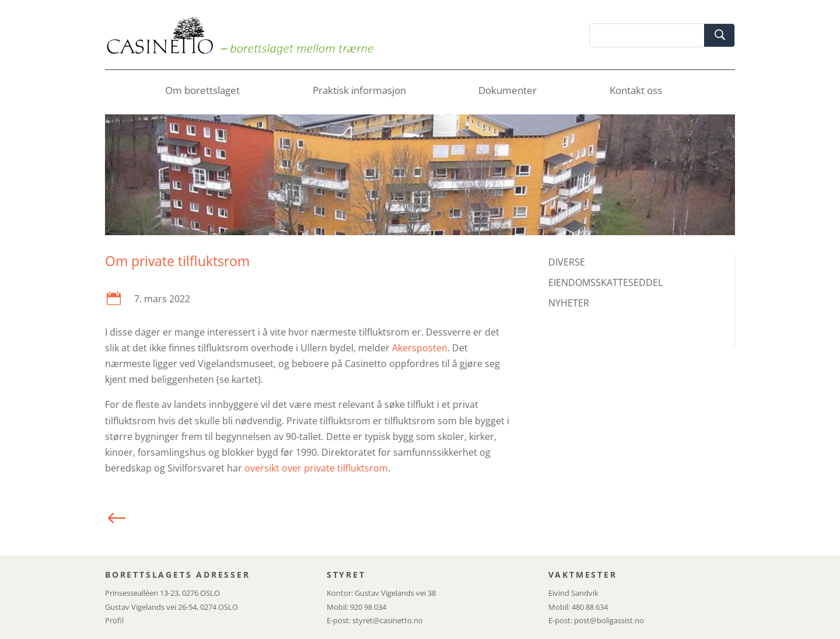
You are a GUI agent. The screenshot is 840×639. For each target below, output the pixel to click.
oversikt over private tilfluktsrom (316, 468)
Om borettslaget (202, 92)
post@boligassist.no (609, 620)
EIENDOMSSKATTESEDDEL (605, 282)
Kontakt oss (636, 92)
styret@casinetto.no (388, 620)
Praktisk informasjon (359, 92)
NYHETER (569, 303)
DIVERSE (567, 262)
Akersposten (420, 348)
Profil (114, 620)
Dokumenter (508, 92)
